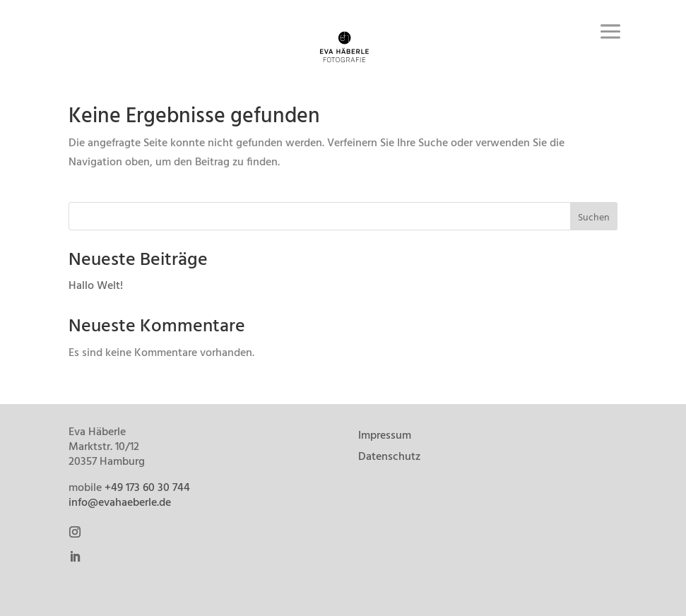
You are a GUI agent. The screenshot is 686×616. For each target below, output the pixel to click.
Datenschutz (389, 459)
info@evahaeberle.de (120, 503)
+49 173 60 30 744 (147, 488)
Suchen (594, 218)
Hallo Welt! (96, 286)
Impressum (385, 438)
